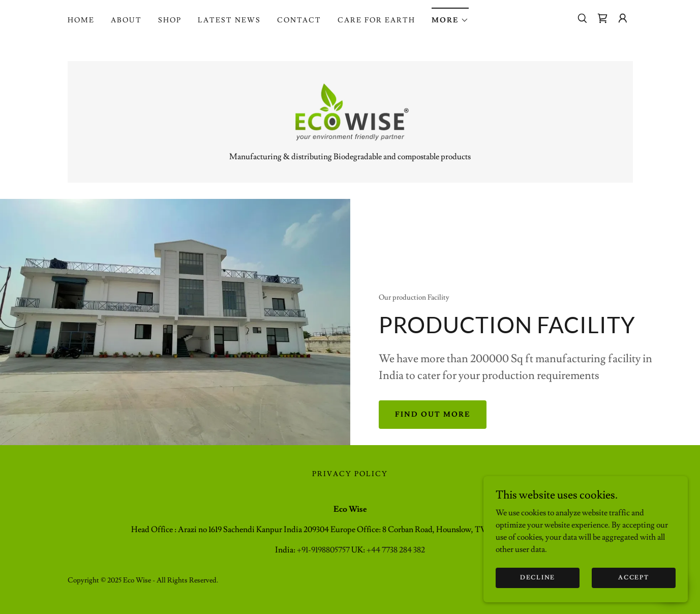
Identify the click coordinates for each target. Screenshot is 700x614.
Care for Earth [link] (376, 20)
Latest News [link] (229, 20)
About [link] (126, 20)
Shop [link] (170, 20)
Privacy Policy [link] (350, 475)
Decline (538, 578)
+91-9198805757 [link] (323, 550)
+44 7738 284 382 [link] (396, 550)
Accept (634, 578)
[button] (450, 17)
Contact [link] (299, 20)
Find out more (433, 415)
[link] (602, 18)
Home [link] (81, 20)
